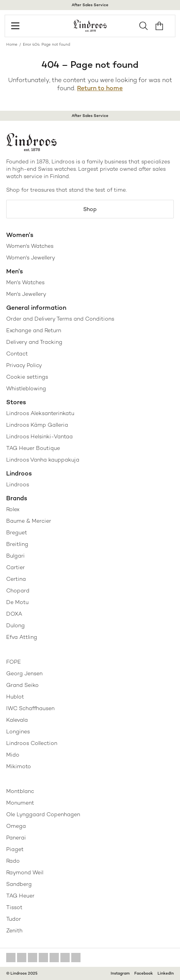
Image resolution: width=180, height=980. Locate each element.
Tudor (14, 919)
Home (12, 44)
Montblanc (20, 791)
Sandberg (19, 884)
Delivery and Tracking (34, 342)
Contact (17, 354)
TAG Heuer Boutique (33, 448)
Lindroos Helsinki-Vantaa (39, 436)
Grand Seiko (22, 685)
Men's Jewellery (26, 294)
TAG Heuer (20, 896)
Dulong (15, 625)
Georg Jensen (24, 673)
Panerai (16, 838)
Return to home (100, 88)
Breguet (17, 532)
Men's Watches (25, 282)
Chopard (18, 590)
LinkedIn (166, 973)
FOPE (14, 662)
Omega (16, 826)
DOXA (14, 614)
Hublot (15, 697)
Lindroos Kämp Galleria (37, 425)
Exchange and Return (34, 330)
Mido (13, 755)
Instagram (120, 973)
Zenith (14, 930)
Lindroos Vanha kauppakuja (43, 460)
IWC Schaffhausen (30, 708)
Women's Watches (30, 246)
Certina (16, 579)
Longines (18, 731)
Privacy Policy (24, 365)
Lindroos (18, 484)
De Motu (17, 602)
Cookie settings (27, 377)
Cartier (15, 567)
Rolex (13, 509)
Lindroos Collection (32, 743)
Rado (13, 861)
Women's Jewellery (31, 257)
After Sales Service (90, 5)
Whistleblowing (26, 388)
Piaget (15, 849)
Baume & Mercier (29, 521)
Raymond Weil (25, 872)
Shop (90, 209)
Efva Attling (22, 637)
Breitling (17, 544)
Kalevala (17, 720)
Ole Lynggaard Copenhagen (43, 814)
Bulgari (15, 556)
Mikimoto (19, 766)
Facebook (144, 973)
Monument (20, 803)
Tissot (14, 907)
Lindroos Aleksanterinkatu (40, 413)
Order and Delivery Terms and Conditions (60, 319)
